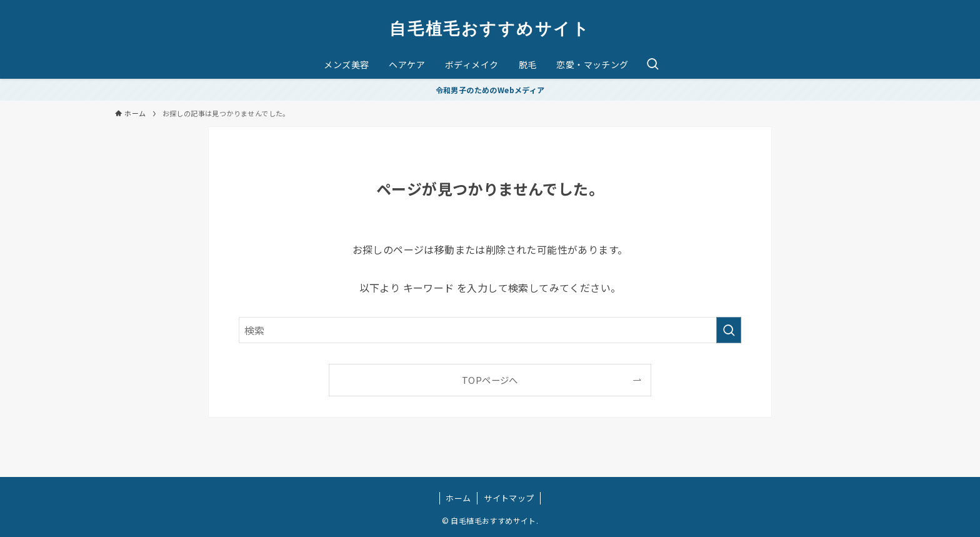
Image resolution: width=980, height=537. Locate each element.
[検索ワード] (490, 330)
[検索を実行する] (729, 330)
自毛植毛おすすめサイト (490, 28)
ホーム (458, 498)
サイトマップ (509, 498)
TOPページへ (490, 380)
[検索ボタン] (652, 64)
